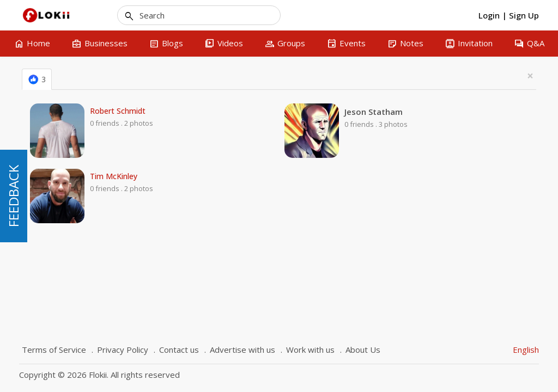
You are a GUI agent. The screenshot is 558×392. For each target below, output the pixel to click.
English (526, 350)
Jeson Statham (374, 112)
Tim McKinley (114, 176)
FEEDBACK (13, 196)
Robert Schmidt (118, 111)
